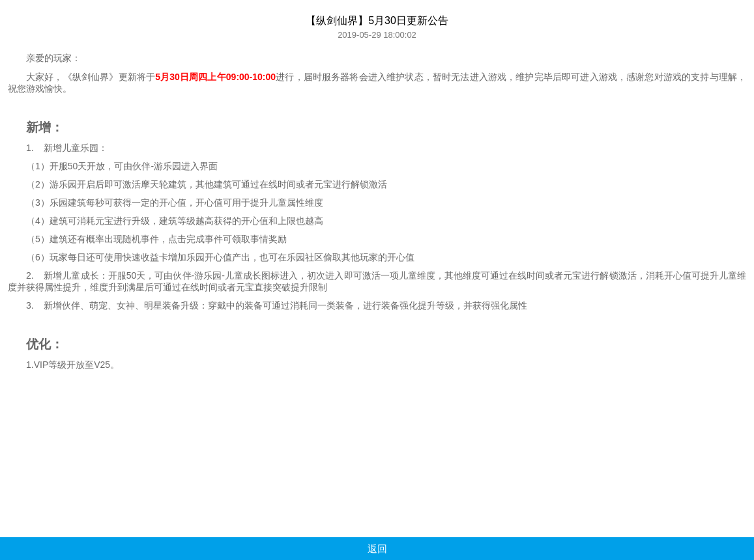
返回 (377, 549)
